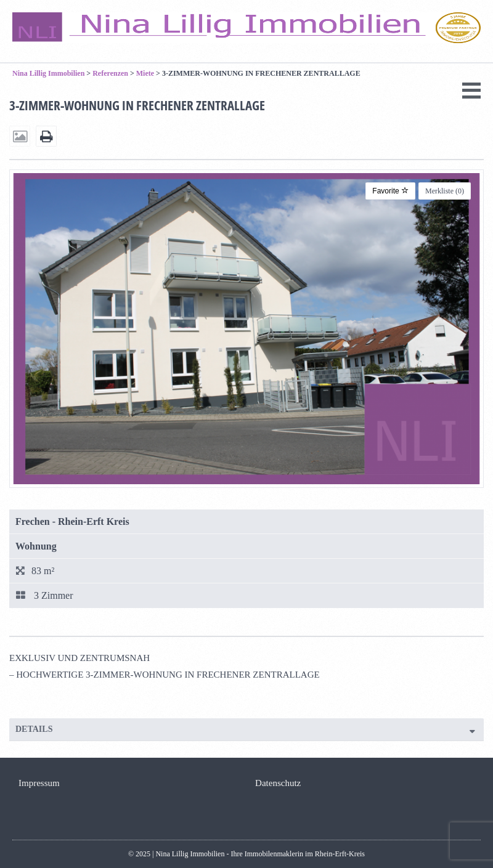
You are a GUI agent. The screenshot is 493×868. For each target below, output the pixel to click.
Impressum (39, 783)
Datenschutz (278, 783)
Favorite (390, 191)
